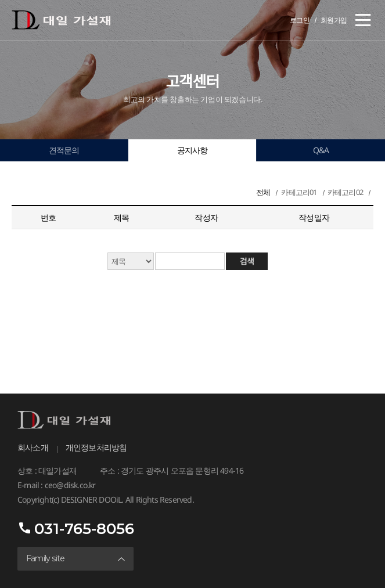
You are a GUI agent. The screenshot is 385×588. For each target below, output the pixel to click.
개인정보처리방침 (96, 447)
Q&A (321, 150)
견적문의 (64, 150)
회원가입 (334, 20)
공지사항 (193, 150)
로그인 (300, 20)
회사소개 (33, 447)
